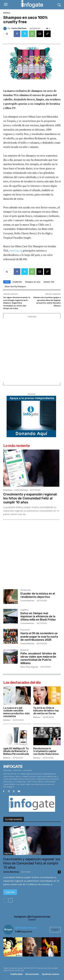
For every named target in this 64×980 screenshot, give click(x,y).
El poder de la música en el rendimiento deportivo (38, 595)
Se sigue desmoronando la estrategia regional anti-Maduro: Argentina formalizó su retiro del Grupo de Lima (17, 303)
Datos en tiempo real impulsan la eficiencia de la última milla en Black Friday (38, 616)
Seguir (55, 930)
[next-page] (11, 900)
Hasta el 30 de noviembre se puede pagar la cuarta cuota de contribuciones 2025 (39, 636)
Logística (24, 610)
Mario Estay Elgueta (29, 667)
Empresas (8, 490)
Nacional (24, 650)
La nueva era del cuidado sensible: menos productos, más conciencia (16, 712)
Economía (25, 630)
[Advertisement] (32, 351)
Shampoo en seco (33, 282)
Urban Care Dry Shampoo (15, 286)
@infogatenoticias (26, 928)
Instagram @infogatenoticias (32, 917)
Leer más (10, 892)
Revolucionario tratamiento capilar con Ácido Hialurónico (46, 751)
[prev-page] (5, 900)
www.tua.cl (15, 251)
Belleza (7, 13)
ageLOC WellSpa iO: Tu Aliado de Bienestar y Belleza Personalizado (16, 751)
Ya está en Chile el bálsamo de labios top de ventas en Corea (46, 711)
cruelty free (17, 282)
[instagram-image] (13, 947)
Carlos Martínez (19, 28)
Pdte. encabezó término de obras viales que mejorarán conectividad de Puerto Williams (38, 658)
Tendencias (26, 590)
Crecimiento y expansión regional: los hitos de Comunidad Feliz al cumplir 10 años (30, 498)
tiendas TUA (49, 282)
